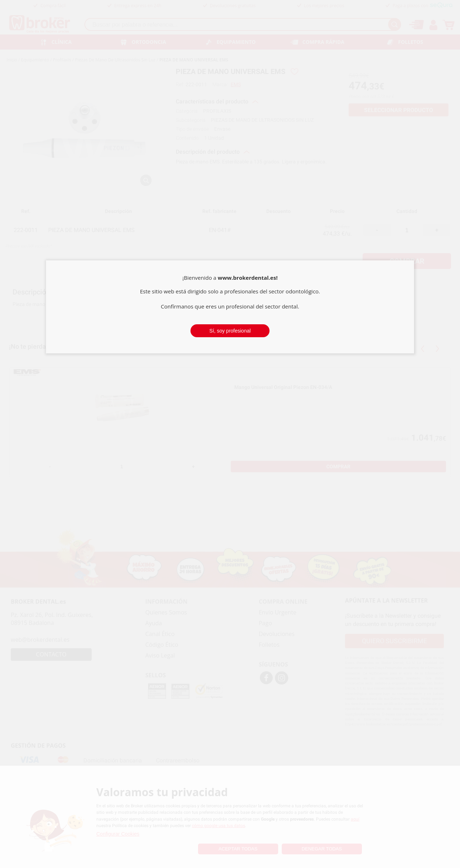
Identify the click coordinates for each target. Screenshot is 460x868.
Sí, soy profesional (230, 331)
